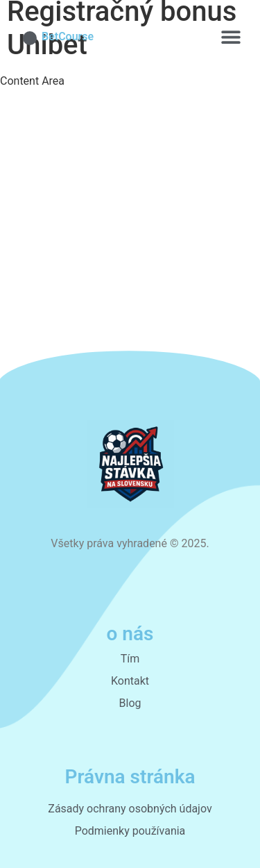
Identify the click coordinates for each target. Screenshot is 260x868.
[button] (231, 36)
